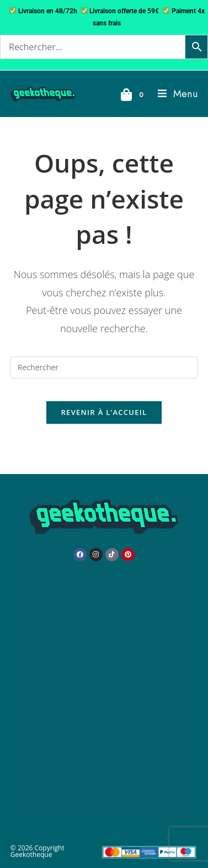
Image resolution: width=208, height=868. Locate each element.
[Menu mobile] (174, 94)
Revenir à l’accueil (104, 412)
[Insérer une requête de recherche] (104, 368)
